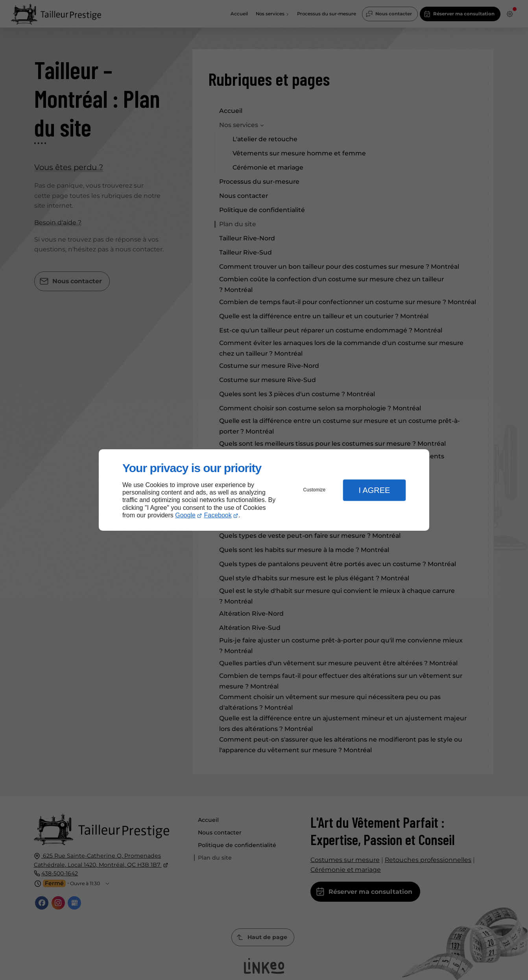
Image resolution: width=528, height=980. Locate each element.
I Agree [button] (374, 490)
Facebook (218, 515)
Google (185, 515)
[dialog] (264, 490)
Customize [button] (315, 490)
